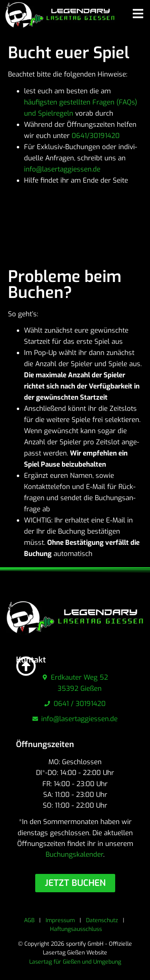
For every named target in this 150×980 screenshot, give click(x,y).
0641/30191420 (97, 136)
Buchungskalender (74, 855)
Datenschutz (102, 920)
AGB (29, 920)
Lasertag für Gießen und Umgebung (75, 962)
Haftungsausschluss (76, 929)
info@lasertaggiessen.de (62, 169)
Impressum (60, 920)
